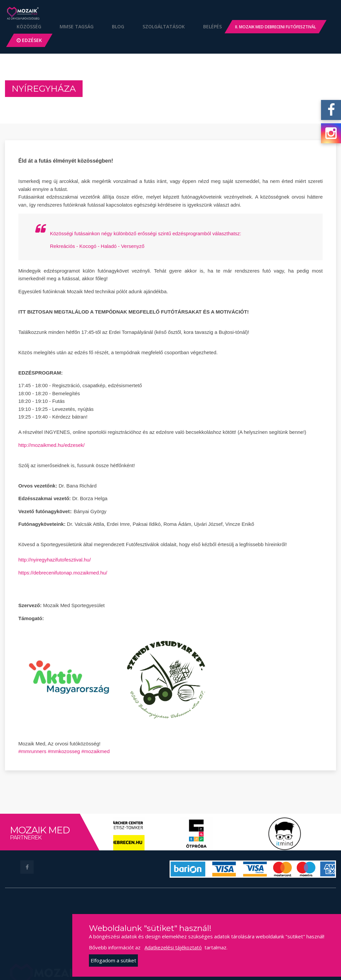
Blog (118, 26)
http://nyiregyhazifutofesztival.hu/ (55, 560)
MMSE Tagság (77, 26)
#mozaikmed (95, 751)
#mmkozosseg (64, 751)
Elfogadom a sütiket (113, 960)
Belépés (212, 26)
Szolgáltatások (164, 26)
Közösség (29, 26)
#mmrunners (32, 751)
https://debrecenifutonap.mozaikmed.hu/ (63, 573)
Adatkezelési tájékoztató (173, 947)
